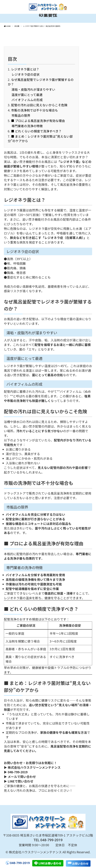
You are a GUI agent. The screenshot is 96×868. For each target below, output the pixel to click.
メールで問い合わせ (22, 777)
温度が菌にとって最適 (27, 95)
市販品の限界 (21, 115)
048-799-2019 (20, 863)
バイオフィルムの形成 (27, 100)
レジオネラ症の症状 (26, 74)
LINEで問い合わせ (21, 781)
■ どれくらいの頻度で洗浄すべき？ (36, 131)
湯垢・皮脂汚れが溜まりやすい (33, 89)
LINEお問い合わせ (50, 863)
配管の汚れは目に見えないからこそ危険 (39, 105)
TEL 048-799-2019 (48, 840)
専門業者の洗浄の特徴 (27, 126)
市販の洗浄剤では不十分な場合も (35, 110)
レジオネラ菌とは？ (25, 69)
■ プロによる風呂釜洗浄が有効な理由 (38, 121)
